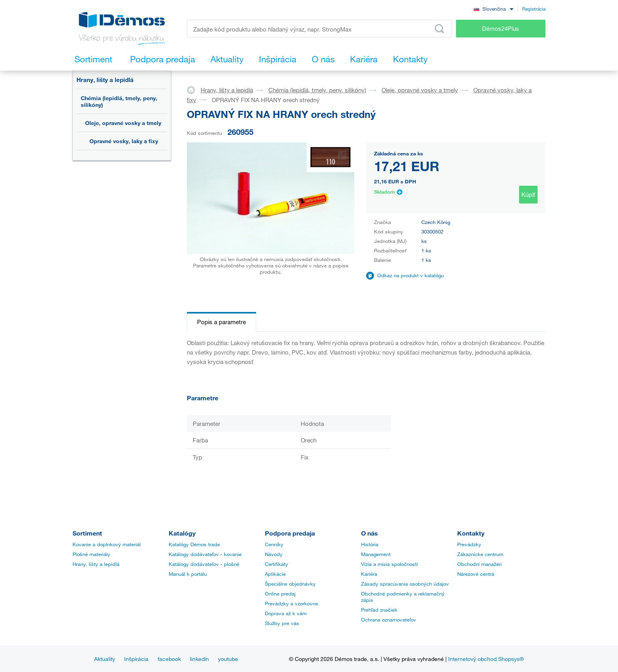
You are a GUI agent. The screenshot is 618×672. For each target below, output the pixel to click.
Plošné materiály (91, 554)
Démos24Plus (501, 28)
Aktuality (105, 659)
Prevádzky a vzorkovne (291, 603)
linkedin (199, 659)
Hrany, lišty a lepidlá (105, 80)
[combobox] (493, 8)
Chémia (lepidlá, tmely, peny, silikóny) (119, 101)
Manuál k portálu (188, 574)
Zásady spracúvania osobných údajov (405, 584)
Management (376, 554)
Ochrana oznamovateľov (389, 620)
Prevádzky (469, 544)
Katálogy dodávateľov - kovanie (205, 554)
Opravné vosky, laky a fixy (124, 141)
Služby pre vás (282, 623)
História (370, 544)
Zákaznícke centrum (480, 554)
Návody (274, 554)
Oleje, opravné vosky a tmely (123, 123)
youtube (228, 659)
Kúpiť (528, 194)
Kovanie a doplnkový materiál (107, 544)
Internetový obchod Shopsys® (486, 659)
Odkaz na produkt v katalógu (410, 275)
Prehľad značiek (379, 610)
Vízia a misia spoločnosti (389, 564)
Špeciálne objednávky (290, 584)
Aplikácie (275, 574)
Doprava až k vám (286, 613)
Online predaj (280, 594)
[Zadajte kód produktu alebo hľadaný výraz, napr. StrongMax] (319, 29)
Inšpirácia (136, 659)
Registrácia (534, 9)
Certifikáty (276, 564)
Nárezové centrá (476, 574)
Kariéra (369, 574)
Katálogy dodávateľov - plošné (204, 564)
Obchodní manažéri (479, 564)
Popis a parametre (222, 322)
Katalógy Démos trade (194, 544)
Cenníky (274, 544)
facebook (169, 659)
